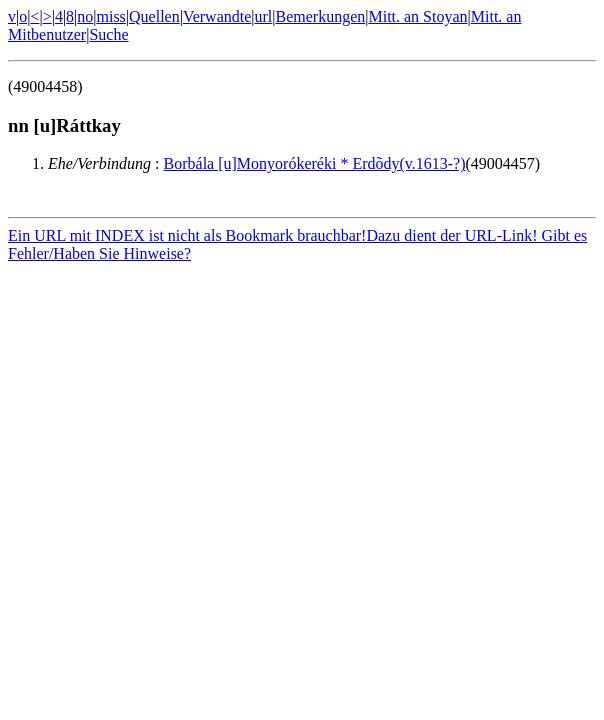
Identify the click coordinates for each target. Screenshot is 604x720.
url (264, 16)
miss (110, 16)
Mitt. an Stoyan (417, 16)
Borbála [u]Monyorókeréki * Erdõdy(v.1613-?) (315, 163)
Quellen (154, 16)
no (85, 16)
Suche (108, 34)
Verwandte (217, 16)
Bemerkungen (321, 16)
